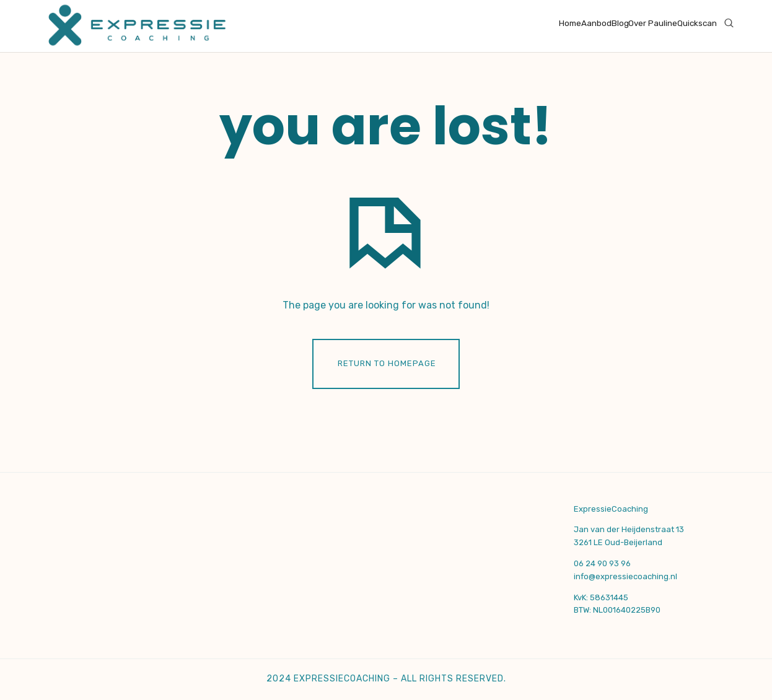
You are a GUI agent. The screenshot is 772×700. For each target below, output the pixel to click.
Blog (620, 23)
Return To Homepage (387, 363)
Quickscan (697, 23)
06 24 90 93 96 (602, 563)
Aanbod (596, 23)
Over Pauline (653, 23)
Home (570, 23)
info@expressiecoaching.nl (625, 576)
